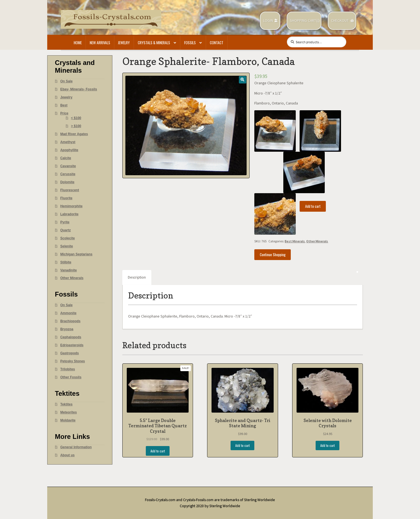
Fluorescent (70, 190)
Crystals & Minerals (154, 43)
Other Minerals (317, 241)
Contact (217, 43)
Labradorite (69, 214)
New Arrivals (100, 43)
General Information (76, 447)
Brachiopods (70, 321)
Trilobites (68, 369)
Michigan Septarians (76, 254)
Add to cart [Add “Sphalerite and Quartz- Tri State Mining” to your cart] (242, 445)
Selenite (67, 246)
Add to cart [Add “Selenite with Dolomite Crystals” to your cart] (327, 445)
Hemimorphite (71, 206)
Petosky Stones (72, 361)
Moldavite (68, 420)
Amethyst (68, 142)
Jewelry (124, 43)
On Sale (66, 81)
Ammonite (68, 313)
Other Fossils (71, 377)
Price (64, 113)
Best (64, 105)
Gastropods (69, 353)
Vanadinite (68, 270)
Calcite (66, 158)
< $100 (76, 118)
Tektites (66, 404)
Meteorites (68, 412)
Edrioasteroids (72, 345)
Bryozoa (67, 329)
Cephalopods (71, 337)
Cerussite (68, 174)
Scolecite (68, 238)
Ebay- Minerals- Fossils (79, 89)
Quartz (65, 230)
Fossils (190, 43)
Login (268, 21)
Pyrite (65, 222)
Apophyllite (69, 150)
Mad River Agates (74, 134)
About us (67, 455)
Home (78, 43)
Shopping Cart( (304, 21)
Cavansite (68, 166)
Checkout (340, 21)
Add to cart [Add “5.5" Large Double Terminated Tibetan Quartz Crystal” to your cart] (158, 451)
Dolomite (67, 182)
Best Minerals (295, 241)
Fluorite (66, 198)
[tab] (137, 277)
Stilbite (66, 262)
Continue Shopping (273, 255)
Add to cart (313, 206)
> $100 (76, 126)
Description (137, 277)
